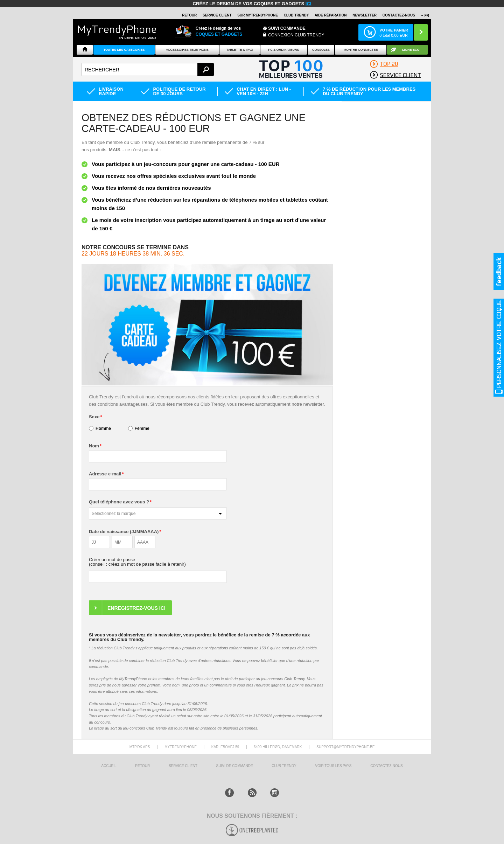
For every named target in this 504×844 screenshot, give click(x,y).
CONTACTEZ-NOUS (399, 15)
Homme (103, 428)
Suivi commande (287, 28)
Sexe (94, 417)
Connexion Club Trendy (296, 35)
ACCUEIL (109, 766)
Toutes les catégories (124, 50)
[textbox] (148, 69)
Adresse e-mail (105, 474)
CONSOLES (321, 50)
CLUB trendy (284, 766)
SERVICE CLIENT (217, 15)
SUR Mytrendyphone (258, 15)
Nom (94, 446)
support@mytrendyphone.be (345, 747)
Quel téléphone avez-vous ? (119, 502)
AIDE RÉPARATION (331, 15)
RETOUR (189, 15)
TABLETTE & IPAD (240, 50)
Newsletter (365, 15)
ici (309, 4)
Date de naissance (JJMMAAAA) (124, 532)
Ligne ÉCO (411, 50)
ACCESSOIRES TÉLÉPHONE (187, 50)
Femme (142, 428)
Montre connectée (360, 50)
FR (427, 16)
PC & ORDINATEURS (283, 50)
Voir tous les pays (333, 766)
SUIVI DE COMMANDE (235, 766)
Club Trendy (296, 15)
